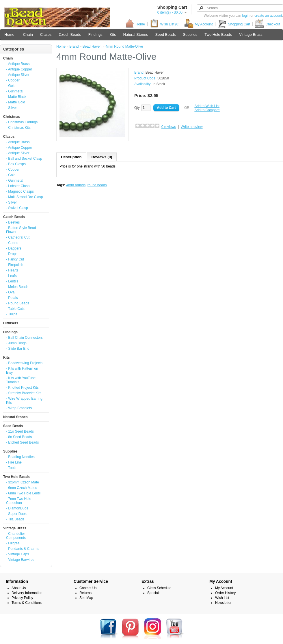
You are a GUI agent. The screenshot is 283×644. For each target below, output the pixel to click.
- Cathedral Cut (18, 237)
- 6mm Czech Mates (22, 488)
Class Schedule (159, 588)
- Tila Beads (15, 519)
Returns (85, 593)
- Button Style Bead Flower (21, 230)
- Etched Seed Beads (22, 442)
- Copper (13, 80)
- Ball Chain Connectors (24, 338)
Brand (74, 46)
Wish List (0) (165, 24)
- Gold (11, 86)
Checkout (267, 24)
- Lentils (12, 281)
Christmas (12, 117)
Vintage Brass (251, 35)
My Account (199, 24)
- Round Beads (18, 303)
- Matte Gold (16, 102)
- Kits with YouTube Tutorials (21, 380)
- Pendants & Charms (23, 549)
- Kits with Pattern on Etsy (22, 371)
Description (71, 157)
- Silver (11, 108)
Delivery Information (27, 593)
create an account (268, 16)
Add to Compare (207, 110)
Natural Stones (136, 35)
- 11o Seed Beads (20, 431)
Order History (225, 593)
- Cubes (12, 243)
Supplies (190, 35)
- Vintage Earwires (20, 560)
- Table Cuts (15, 309)
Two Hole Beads (218, 35)
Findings (95, 35)
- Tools (11, 468)
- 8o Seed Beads (19, 437)
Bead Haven (92, 46)
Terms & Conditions (27, 603)
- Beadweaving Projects (24, 363)
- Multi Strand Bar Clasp (24, 197)
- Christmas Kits (18, 128)
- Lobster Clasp (18, 186)
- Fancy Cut (15, 259)
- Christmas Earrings (22, 122)
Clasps (46, 35)
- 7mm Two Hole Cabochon (19, 501)
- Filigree (13, 543)
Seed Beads (166, 35)
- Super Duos (16, 514)
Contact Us (88, 588)
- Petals (12, 298)
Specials (154, 593)
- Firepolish (15, 265)
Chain (28, 35)
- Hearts (12, 270)
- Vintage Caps (17, 554)
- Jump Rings (16, 343)
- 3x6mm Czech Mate (23, 482)
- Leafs (11, 276)
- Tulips (12, 314)
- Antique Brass (18, 64)
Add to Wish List (207, 106)
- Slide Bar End (18, 349)
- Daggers (14, 248)
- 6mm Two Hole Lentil (23, 493)
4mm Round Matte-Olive (124, 46)
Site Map (86, 598)
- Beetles (13, 222)
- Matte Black (16, 97)
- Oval (11, 292)
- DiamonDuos (17, 508)
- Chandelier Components (16, 536)
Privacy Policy (22, 598)
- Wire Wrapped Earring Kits (24, 401)
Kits (113, 35)
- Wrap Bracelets (19, 408)
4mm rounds (76, 185)
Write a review (192, 127)
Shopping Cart (234, 24)
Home (135, 24)
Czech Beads (70, 35)
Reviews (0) (102, 157)
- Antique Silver (18, 75)
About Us (19, 588)
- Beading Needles (20, 457)
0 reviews (169, 127)
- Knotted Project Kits (22, 388)
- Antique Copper (19, 69)
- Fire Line (14, 462)
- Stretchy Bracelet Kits (24, 393)
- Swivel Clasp (17, 208)
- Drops (12, 254)
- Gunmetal (15, 91)
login (246, 16)
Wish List (222, 598)
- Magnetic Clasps (20, 191)
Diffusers (11, 323)
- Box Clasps (16, 164)
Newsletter (223, 603)
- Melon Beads (17, 287)
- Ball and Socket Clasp (24, 159)
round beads (97, 185)
